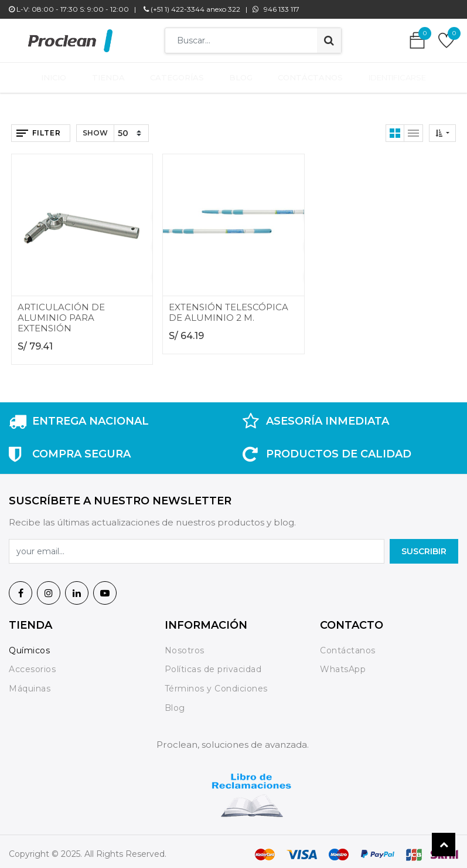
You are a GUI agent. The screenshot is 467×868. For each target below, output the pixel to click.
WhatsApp (343, 664)
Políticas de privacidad (213, 664)
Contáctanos (348, 645)
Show (95, 128)
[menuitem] (62, 75)
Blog (175, 703)
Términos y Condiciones (216, 683)
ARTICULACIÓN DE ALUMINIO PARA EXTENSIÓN (61, 312)
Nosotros (186, 645)
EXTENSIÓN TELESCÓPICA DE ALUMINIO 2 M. (229, 306)
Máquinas (30, 683)
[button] (442, 128)
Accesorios (32, 664)
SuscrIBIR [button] (424, 546)
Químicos (29, 645)
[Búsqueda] (329, 40)
